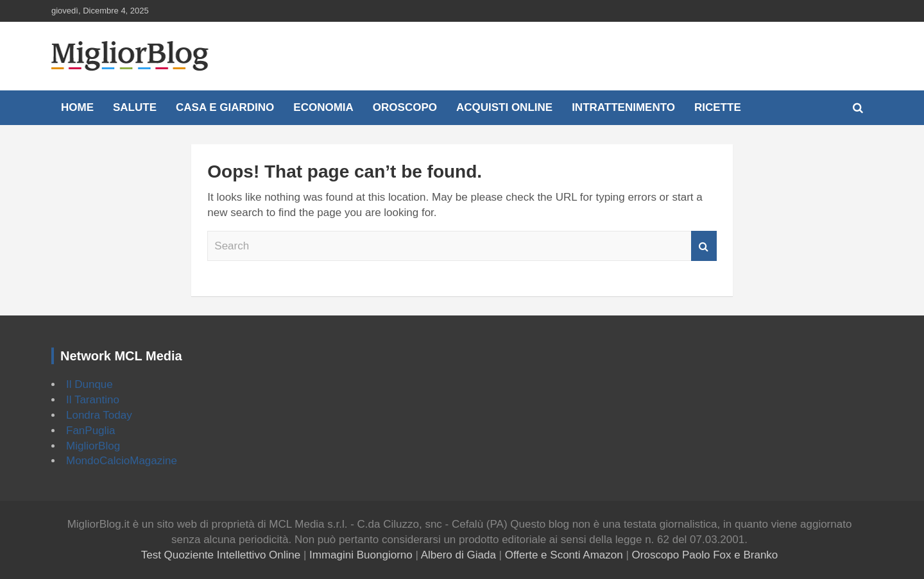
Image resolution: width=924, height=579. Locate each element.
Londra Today (99, 415)
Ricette (718, 107)
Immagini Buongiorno (361, 555)
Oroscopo (405, 107)
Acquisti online (504, 107)
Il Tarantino (93, 400)
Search (704, 246)
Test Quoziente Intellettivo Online (221, 555)
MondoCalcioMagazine (122, 461)
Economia (323, 107)
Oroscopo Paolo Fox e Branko (705, 555)
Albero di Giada (458, 555)
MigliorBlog (93, 446)
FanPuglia (91, 431)
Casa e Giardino (225, 107)
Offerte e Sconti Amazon (564, 555)
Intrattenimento (623, 107)
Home (77, 107)
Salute (135, 107)
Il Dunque (90, 384)
